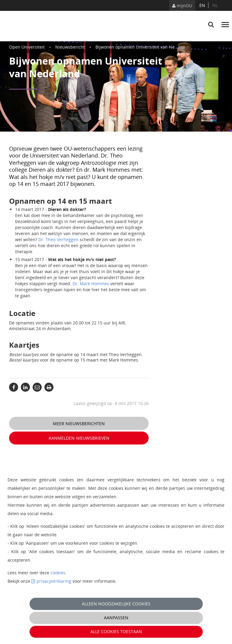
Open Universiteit (27, 47)
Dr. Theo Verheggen (58, 239)
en (202, 5)
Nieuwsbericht (70, 47)
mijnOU (182, 6)
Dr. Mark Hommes (91, 284)
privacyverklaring (54, 581)
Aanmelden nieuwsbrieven (79, 438)
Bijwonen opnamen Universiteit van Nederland (143, 47)
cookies (58, 573)
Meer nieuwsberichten (79, 424)
